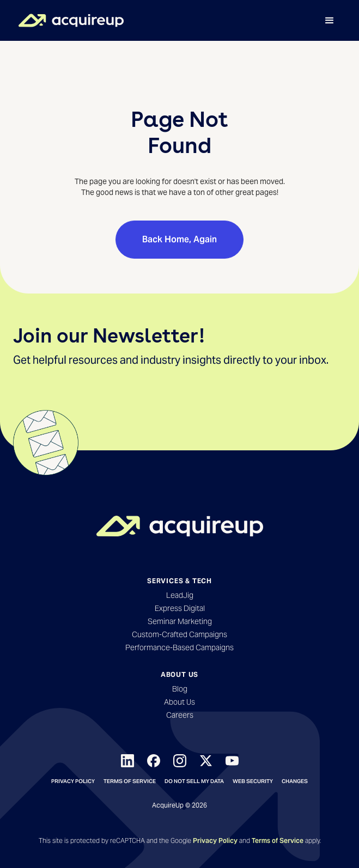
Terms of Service (130, 781)
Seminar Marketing (180, 621)
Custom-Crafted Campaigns (179, 634)
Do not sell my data (194, 781)
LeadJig (180, 595)
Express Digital (180, 608)
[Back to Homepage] (180, 526)
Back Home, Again (179, 239)
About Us (179, 702)
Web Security (253, 781)
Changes (295, 781)
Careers (180, 715)
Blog (180, 689)
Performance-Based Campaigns (179, 647)
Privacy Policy (73, 781)
